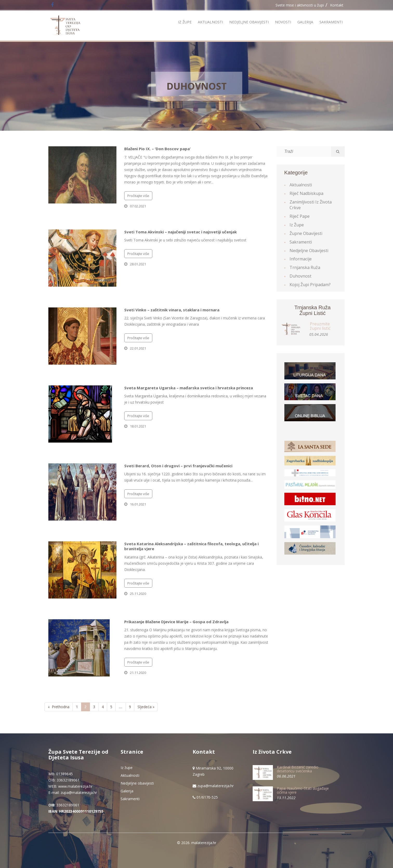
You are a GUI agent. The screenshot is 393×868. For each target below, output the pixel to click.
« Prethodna (59, 707)
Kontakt (337, 5)
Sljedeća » (146, 707)
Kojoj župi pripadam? (310, 285)
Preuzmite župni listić (320, 326)
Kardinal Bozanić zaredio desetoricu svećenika (298, 769)
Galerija (305, 22)
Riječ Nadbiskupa (306, 193)
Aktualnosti (210, 22)
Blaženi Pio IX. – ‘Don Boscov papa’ (157, 149)
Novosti (283, 22)
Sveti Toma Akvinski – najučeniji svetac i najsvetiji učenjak (181, 232)
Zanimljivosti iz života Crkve (311, 205)
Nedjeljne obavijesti (249, 22)
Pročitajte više (138, 196)
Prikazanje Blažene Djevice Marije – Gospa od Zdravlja (176, 622)
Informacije (301, 259)
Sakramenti (331, 22)
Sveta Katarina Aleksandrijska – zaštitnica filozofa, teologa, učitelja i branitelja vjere (191, 546)
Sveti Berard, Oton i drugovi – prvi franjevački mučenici (178, 466)
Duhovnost (197, 86)
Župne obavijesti (306, 233)
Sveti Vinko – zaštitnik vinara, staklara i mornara (172, 310)
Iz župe (185, 22)
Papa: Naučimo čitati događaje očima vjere (303, 790)
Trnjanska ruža (305, 267)
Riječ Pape (300, 216)
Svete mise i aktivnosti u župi (300, 5)
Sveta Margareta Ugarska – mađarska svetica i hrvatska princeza (189, 388)
